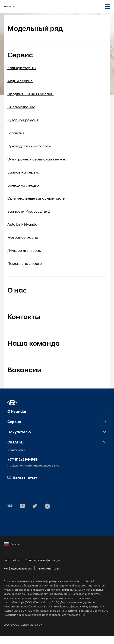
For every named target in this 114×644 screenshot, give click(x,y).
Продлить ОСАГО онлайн (30, 94)
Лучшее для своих (24, 250)
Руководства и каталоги (29, 146)
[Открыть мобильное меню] (108, 7)
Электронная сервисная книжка (37, 159)
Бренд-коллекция (23, 185)
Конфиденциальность (18, 568)
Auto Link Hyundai (23, 224)
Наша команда (34, 343)
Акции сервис (20, 81)
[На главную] (9, 7)
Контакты (24, 317)
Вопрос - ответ (22, 478)
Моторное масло (23, 237)
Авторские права (49, 568)
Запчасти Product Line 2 (29, 211)
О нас (17, 290)
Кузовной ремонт (23, 120)
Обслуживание (21, 107)
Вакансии (24, 370)
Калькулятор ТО (22, 68)
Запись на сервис (24, 172)
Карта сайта (11, 560)
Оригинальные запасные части (36, 198)
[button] (12, 403)
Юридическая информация (42, 560)
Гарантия (16, 133)
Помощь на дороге (25, 263)
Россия (12, 544)
